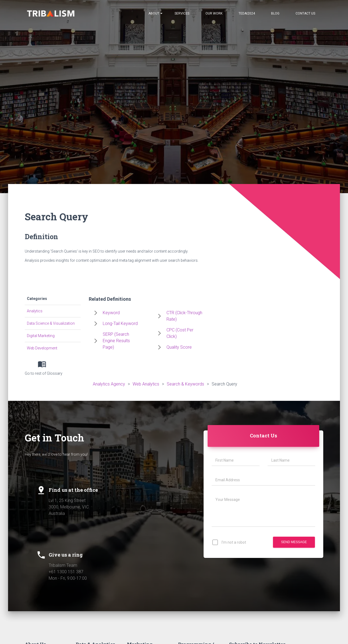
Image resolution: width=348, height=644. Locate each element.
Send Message (294, 542)
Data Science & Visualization (51, 323)
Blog (275, 13)
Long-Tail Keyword (120, 323)
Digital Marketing (41, 336)
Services (182, 13)
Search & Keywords (185, 384)
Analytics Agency (109, 384)
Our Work (214, 13)
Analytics (35, 311)
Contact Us (305, 13)
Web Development (42, 348)
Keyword (111, 313)
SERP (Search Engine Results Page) (116, 341)
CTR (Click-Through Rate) (184, 316)
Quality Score (179, 347)
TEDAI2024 (247, 13)
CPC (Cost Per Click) (180, 333)
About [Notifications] (155, 13)
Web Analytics (146, 384)
